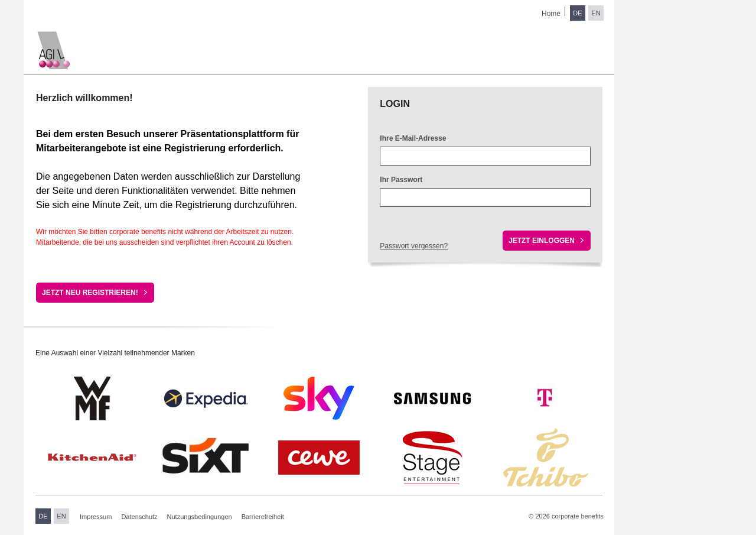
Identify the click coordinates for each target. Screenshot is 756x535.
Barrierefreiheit (263, 517)
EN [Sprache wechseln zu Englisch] (596, 13)
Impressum (96, 517)
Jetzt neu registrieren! (90, 293)
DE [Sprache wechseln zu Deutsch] (577, 13)
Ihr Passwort (401, 180)
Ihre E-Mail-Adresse (413, 138)
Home (551, 14)
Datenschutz (139, 517)
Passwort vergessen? (414, 246)
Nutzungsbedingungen (200, 517)
